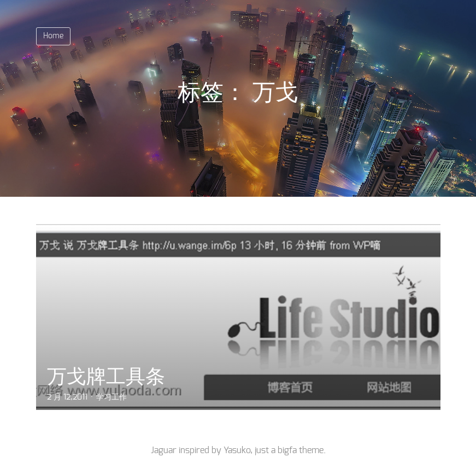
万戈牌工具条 (106, 376)
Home (53, 36)
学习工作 (111, 397)
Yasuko (237, 450)
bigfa (287, 450)
